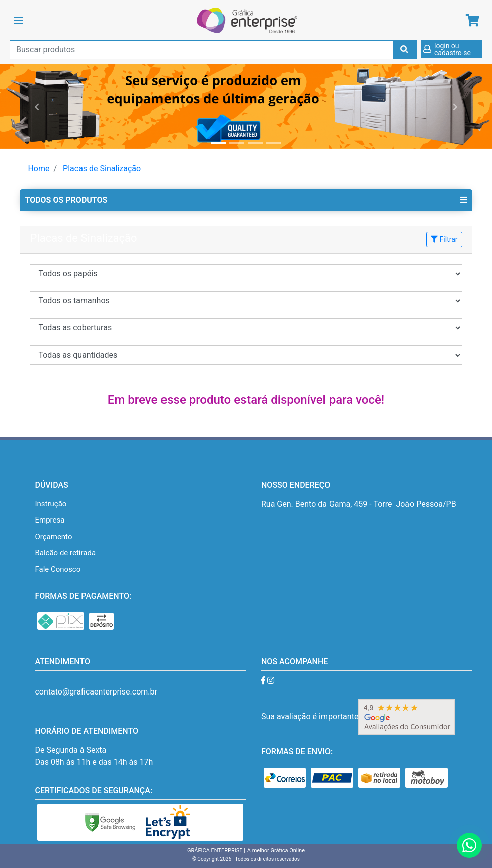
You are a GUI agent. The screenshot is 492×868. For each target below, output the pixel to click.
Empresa (50, 520)
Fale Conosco (58, 569)
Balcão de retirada (65, 553)
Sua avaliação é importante (358, 716)
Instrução (51, 504)
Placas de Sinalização (102, 169)
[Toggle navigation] (19, 21)
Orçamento (53, 537)
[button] (37, 107)
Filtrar (444, 239)
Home (38, 169)
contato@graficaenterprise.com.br (96, 692)
